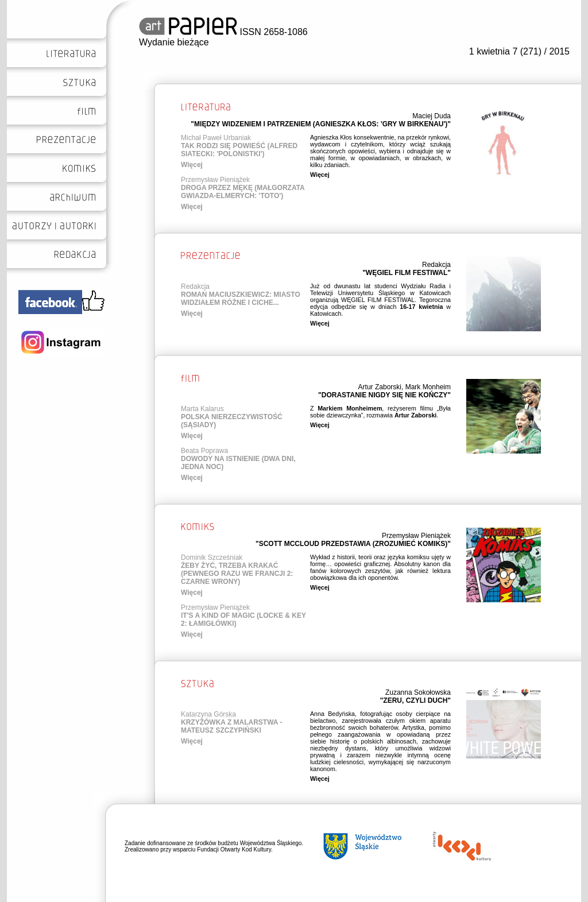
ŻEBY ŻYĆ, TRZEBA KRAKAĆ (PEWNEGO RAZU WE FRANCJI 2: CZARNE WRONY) (237, 574)
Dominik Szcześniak (212, 558)
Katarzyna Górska (208, 714)
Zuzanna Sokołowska (418, 692)
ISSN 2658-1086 (223, 32)
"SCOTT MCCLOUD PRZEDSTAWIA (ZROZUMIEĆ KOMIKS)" (353, 544)
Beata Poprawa (204, 451)
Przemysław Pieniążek (215, 180)
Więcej (192, 165)
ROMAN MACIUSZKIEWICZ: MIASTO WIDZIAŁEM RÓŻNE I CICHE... (241, 299)
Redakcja (436, 265)
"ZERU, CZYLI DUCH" (415, 700)
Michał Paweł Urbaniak (216, 138)
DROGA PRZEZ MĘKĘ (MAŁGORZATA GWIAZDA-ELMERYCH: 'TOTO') (243, 192)
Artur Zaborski (380, 387)
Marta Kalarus (202, 409)
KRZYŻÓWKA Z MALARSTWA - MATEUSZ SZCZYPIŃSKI (231, 726)
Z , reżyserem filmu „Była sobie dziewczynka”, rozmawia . (380, 412)
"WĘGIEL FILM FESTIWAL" (407, 273)
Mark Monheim (428, 387)
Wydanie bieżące (174, 42)
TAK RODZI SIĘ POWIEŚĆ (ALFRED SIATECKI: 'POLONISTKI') (239, 150)
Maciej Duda (432, 116)
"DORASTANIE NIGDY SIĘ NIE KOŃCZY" (384, 395)
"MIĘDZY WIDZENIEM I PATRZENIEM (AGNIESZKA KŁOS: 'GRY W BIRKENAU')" (321, 124)
